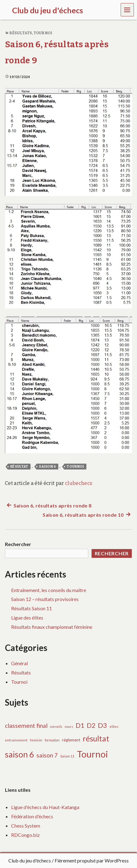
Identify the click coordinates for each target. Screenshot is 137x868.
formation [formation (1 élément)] (52, 740)
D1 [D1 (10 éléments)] (80, 725)
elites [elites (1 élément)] (114, 726)
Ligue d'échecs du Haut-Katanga (45, 807)
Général (19, 663)
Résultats (21, 33)
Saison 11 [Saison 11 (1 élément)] (67, 756)
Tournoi (43, 33)
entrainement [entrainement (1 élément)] (16, 740)
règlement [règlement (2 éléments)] (71, 740)
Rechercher (18, 544)
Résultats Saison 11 (31, 608)
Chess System (26, 826)
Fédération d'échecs (32, 816)
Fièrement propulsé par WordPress (92, 860)
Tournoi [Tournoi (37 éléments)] (92, 754)
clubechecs (79, 483)
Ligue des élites (27, 618)
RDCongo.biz (25, 835)
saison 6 (48, 467)
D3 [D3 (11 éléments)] (102, 725)
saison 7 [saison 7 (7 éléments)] (47, 755)
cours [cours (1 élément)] (69, 726)
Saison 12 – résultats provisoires (45, 599)
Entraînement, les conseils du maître (49, 590)
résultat (19, 467)
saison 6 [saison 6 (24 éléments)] (19, 754)
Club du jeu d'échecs (30, 860)
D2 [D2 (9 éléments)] (91, 725)
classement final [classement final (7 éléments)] (26, 726)
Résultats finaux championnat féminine (52, 627)
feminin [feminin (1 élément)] (36, 740)
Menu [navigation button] (127, 9)
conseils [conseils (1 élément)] (56, 726)
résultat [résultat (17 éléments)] (96, 739)
